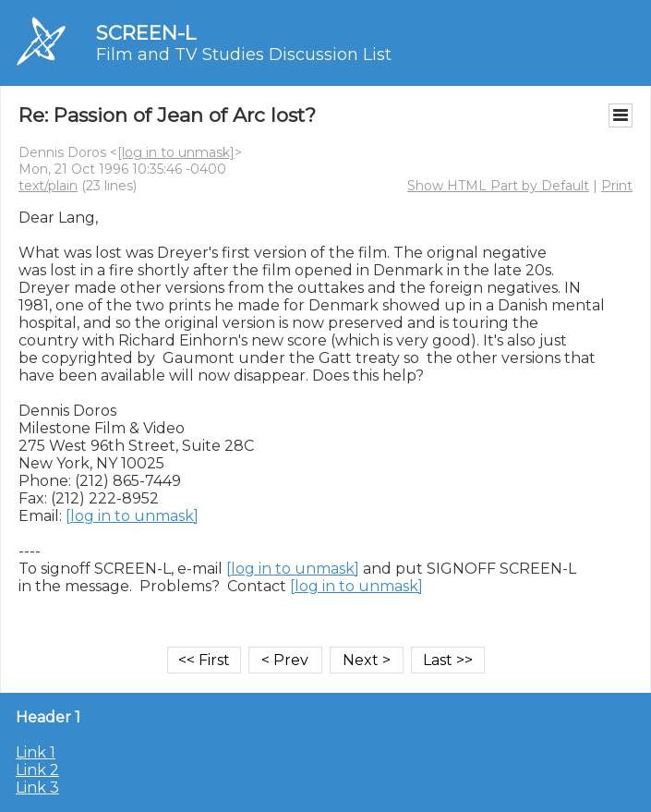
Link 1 (36, 752)
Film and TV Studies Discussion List (244, 55)
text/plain (48, 186)
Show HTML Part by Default (498, 186)
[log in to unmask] (176, 152)
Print (617, 186)
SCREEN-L (146, 33)
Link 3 (37, 788)
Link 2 (37, 770)
